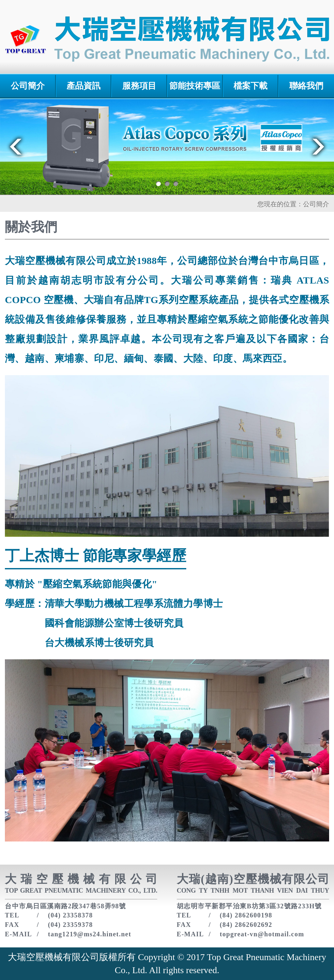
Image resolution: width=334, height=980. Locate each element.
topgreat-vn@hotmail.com (262, 934)
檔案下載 (250, 86)
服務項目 (139, 86)
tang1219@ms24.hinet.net (90, 934)
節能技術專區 (195, 86)
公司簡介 (28, 86)
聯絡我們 (306, 86)
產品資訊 (83, 86)
